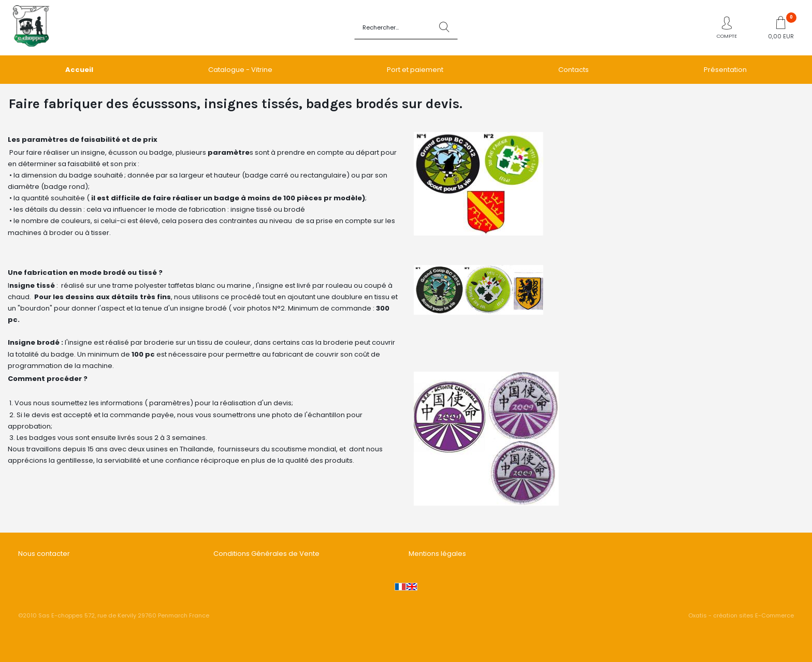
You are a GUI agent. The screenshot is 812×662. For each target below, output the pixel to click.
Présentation (725, 70)
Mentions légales (437, 554)
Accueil (79, 70)
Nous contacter (44, 554)
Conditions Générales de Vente (266, 554)
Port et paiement (415, 70)
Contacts (574, 70)
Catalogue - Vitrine (240, 70)
